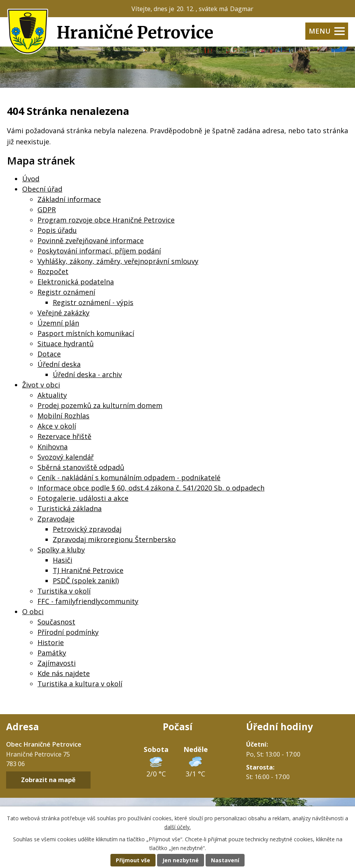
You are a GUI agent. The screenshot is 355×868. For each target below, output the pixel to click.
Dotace (49, 354)
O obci (33, 611)
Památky (52, 653)
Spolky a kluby (61, 550)
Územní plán (58, 323)
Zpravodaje (56, 519)
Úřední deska (59, 364)
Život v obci (41, 385)
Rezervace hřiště (64, 436)
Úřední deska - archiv (87, 374)
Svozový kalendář (66, 457)
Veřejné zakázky (63, 313)
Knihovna (53, 447)
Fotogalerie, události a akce (83, 498)
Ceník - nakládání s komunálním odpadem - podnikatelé (129, 478)
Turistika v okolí (64, 591)
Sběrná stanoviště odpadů (81, 467)
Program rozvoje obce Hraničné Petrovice (106, 220)
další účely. (177, 827)
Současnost (56, 622)
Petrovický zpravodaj (87, 529)
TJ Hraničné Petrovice (88, 570)
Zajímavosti (57, 663)
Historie (51, 642)
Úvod (31, 179)
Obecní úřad (42, 189)
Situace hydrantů (66, 344)
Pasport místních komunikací (86, 333)
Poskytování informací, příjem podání (99, 251)
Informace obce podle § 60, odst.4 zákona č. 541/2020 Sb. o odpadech (151, 488)
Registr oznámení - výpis (93, 302)
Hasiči (62, 560)
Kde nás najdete (64, 673)
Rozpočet (53, 271)
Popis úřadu (57, 230)
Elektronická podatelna (76, 282)
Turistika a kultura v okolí (80, 684)
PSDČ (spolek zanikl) (86, 581)
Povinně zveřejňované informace (91, 240)
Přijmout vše (133, 860)
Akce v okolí (57, 426)
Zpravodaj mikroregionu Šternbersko (114, 539)
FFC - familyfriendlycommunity (88, 601)
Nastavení (225, 860)
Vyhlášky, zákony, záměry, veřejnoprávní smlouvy (118, 261)
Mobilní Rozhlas (63, 416)
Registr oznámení (66, 292)
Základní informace (69, 199)
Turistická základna (70, 508)
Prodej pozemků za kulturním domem (100, 405)
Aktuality (52, 395)
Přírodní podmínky (68, 632)
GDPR (47, 210)
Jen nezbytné (181, 860)
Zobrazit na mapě (48, 780)
